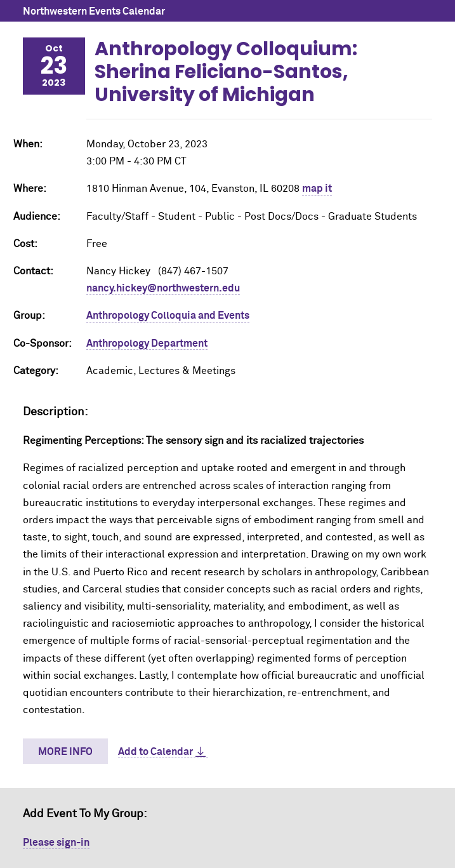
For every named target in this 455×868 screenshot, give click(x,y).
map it (317, 189)
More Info (65, 752)
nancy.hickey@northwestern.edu (163, 288)
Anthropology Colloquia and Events (168, 316)
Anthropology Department (147, 344)
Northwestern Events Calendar (94, 11)
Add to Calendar (155, 752)
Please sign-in (56, 843)
